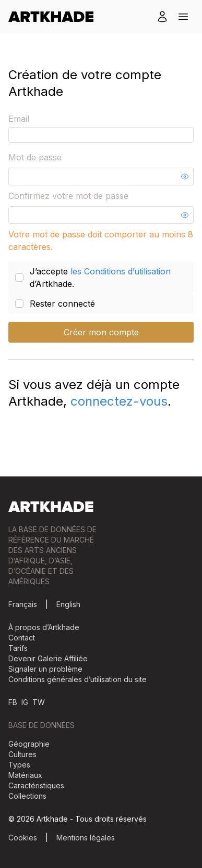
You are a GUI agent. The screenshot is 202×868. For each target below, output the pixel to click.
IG (25, 702)
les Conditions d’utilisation (121, 271)
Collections (27, 796)
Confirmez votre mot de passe (68, 196)
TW (39, 702)
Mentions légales (86, 838)
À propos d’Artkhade (44, 627)
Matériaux (25, 775)
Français (23, 604)
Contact (22, 638)
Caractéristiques (36, 785)
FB (13, 702)
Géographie (29, 744)
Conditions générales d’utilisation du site (78, 679)
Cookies (23, 838)
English (68, 604)
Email (19, 119)
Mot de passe (35, 157)
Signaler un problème (45, 669)
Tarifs (18, 648)
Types (19, 765)
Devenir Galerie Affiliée (48, 658)
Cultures (22, 754)
